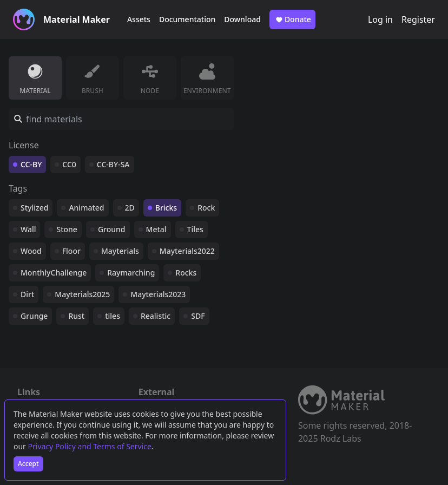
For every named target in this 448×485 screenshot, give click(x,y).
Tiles (195, 229)
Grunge (34, 316)
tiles (113, 316)
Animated (86, 208)
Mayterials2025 (82, 294)
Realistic (156, 316)
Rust (76, 316)
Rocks (186, 273)
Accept (28, 464)
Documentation (187, 19)
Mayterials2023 (158, 294)
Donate (292, 19)
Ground (112, 229)
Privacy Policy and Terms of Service (90, 446)
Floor (71, 251)
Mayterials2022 (187, 251)
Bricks (166, 208)
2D (130, 208)
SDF (198, 316)
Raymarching (131, 273)
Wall (28, 229)
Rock (206, 208)
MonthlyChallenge (54, 273)
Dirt (27, 294)
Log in (380, 19)
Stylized (34, 208)
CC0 (69, 164)
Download (242, 19)
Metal (156, 229)
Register (418, 19)
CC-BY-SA (113, 164)
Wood (31, 251)
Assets (139, 19)
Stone (67, 229)
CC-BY (31, 164)
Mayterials (120, 251)
